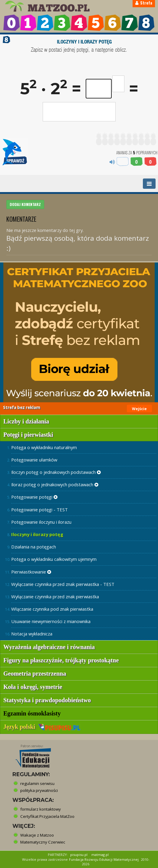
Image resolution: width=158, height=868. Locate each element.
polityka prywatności (39, 790)
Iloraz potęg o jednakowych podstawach (55, 484)
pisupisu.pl (79, 855)
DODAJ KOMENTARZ (25, 204)
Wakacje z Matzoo (37, 835)
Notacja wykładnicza (32, 634)
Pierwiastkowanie (31, 572)
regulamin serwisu (37, 783)
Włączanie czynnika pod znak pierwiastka (52, 609)
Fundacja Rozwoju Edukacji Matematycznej (104, 859)
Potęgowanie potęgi (34, 497)
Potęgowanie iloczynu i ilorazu (41, 522)
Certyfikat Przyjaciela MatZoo (47, 816)
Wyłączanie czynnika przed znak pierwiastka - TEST (63, 584)
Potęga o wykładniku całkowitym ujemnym (54, 559)
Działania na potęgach (34, 547)
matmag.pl (100, 855)
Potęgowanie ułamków (34, 460)
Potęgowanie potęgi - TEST (39, 510)
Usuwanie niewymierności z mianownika (51, 621)
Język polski (42, 727)
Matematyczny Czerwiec (43, 842)
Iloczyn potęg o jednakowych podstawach (56, 472)
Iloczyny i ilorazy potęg (37, 534)
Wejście (139, 409)
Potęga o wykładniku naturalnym (44, 447)
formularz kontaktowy (41, 809)
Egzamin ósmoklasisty (32, 713)
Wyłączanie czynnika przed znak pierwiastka (55, 596)
